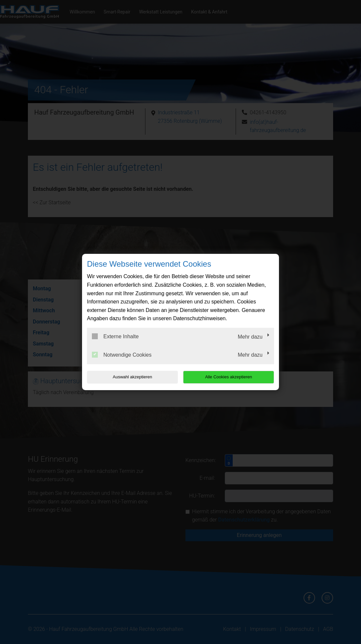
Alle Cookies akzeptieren (232, 377)
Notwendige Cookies (122, 355)
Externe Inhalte (115, 336)
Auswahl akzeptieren (129, 377)
